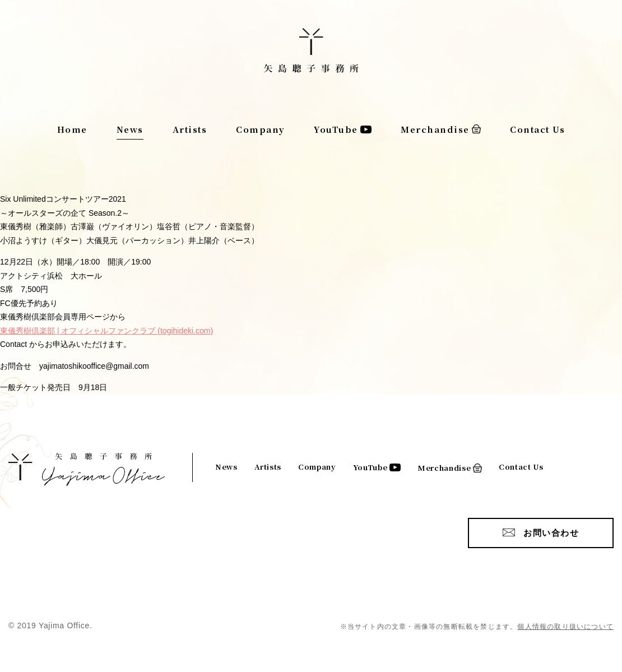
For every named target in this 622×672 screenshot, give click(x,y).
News (130, 129)
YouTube (336, 129)
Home (72, 129)
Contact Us (537, 129)
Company (261, 129)
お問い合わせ (551, 533)
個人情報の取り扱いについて (565, 627)
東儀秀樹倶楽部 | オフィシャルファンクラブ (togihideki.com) (106, 331)
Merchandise (435, 129)
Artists (190, 129)
